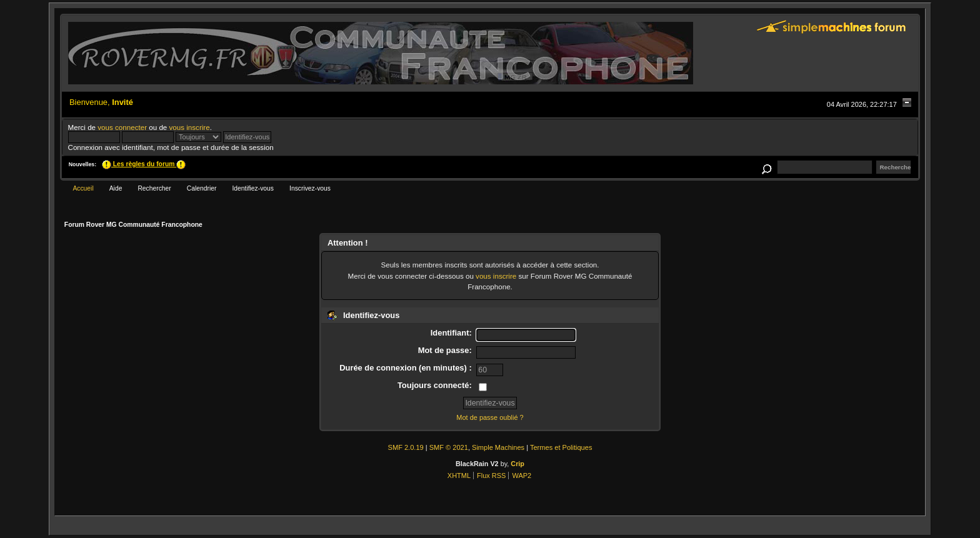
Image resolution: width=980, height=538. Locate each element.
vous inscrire (190, 127)
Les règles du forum (144, 164)
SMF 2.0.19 (406, 447)
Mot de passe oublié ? (490, 417)
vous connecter (122, 127)
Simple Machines (498, 447)
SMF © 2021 (449, 447)
